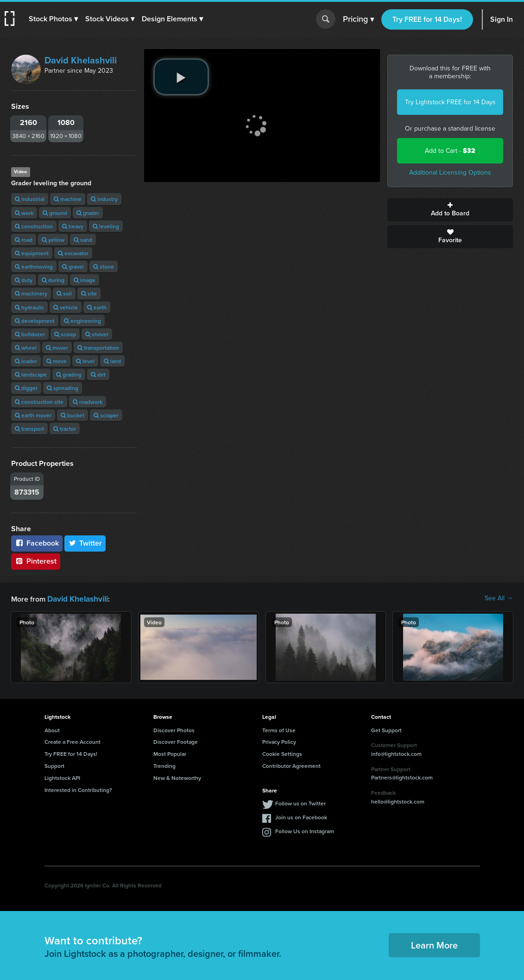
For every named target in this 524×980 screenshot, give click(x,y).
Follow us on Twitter (300, 802)
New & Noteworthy (177, 777)
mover (57, 348)
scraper (106, 415)
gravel (73, 267)
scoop (65, 334)
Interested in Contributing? (78, 789)
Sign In (502, 19)
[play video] (181, 77)
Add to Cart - (450, 151)
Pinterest (36, 561)
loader (26, 361)
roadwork (88, 402)
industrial (30, 199)
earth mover (33, 415)
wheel (26, 348)
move (57, 361)
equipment (32, 253)
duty (24, 280)
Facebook (37, 543)
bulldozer (30, 334)
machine (68, 199)
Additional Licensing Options (450, 173)
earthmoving (34, 267)
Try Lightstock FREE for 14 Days (450, 102)
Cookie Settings (282, 753)
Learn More (434, 944)
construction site (39, 402)
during (53, 280)
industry (104, 199)
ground (55, 213)
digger (26, 388)
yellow (53, 240)
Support (54, 765)
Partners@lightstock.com (402, 776)
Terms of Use (279, 729)
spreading (63, 388)
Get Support (386, 729)
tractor (65, 429)
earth (97, 307)
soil (64, 293)
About (52, 729)
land (112, 361)
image (85, 280)
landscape (31, 374)
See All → (499, 598)
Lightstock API (62, 777)
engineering (82, 321)
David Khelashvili (81, 60)
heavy (73, 226)
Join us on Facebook (301, 816)
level (85, 361)
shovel (97, 334)
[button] (54, 19)
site (89, 293)
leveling (106, 226)
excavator (73, 253)
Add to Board (450, 210)
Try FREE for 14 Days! (427, 19)
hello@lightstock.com (398, 801)
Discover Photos (174, 729)
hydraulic (29, 307)
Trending (164, 765)
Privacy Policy (279, 741)
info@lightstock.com (396, 753)
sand (83, 240)
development (35, 321)
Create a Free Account (73, 741)
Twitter (85, 543)
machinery (31, 293)
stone (104, 267)
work (24, 213)
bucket (73, 415)
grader (88, 213)
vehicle (66, 307)
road (24, 240)
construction (34, 226)
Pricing (358, 19)
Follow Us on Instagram (305, 830)
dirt (98, 374)
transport (29, 429)
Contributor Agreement (291, 765)
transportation (98, 348)
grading (69, 374)
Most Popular (170, 753)
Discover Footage (176, 741)
